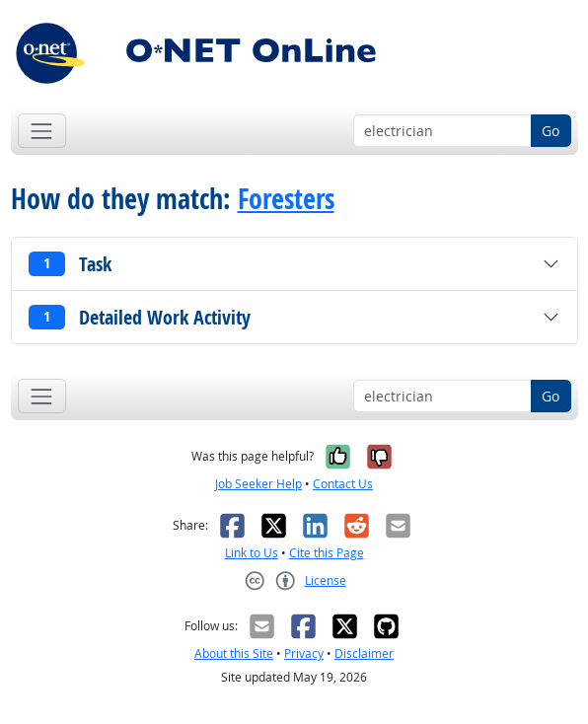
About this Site (234, 653)
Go (551, 131)
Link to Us (252, 553)
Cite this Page (327, 553)
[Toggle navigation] (42, 131)
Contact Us (343, 484)
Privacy (304, 653)
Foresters (286, 199)
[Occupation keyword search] (442, 131)
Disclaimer (364, 653)
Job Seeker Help (258, 484)
